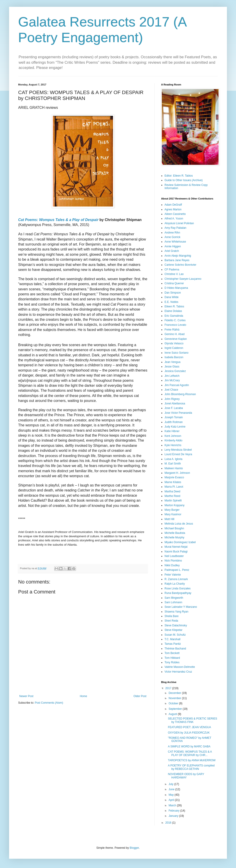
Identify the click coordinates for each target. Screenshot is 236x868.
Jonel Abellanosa (175, 404)
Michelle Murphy (174, 537)
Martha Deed (172, 491)
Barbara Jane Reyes (177, 260)
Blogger (134, 848)
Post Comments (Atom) (49, 703)
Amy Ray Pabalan (175, 228)
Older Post (140, 696)
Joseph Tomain (174, 417)
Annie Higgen (173, 246)
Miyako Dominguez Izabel (180, 542)
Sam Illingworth (174, 598)
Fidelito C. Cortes (175, 320)
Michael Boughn (174, 528)
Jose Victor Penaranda (178, 413)
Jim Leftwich (172, 376)
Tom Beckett (172, 653)
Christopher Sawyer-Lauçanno (183, 279)
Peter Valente (173, 575)
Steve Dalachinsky (176, 625)
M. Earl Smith (173, 464)
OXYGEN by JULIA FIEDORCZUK (189, 733)
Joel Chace (171, 390)
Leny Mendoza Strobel (178, 450)
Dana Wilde (172, 297)
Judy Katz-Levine (175, 427)
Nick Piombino (173, 561)
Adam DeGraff (173, 205)
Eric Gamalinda (174, 316)
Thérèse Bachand (175, 649)
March (173, 805)
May (172, 795)
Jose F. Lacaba (174, 408)
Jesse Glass (172, 367)
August (173, 714)
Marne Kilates (173, 482)
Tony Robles (172, 662)
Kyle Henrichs (173, 445)
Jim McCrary (172, 380)
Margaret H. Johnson (177, 473)
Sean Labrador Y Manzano (181, 607)
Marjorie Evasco (174, 477)
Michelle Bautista (175, 533)
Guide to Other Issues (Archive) (184, 180)
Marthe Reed (172, 496)
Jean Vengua (172, 362)
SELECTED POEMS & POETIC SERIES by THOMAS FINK (193, 720)
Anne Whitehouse (175, 242)
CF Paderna (172, 270)
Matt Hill (169, 519)
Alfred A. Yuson (174, 219)
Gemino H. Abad (175, 334)
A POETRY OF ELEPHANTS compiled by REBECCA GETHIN (191, 767)
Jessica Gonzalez (175, 371)
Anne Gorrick (172, 237)
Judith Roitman (174, 422)
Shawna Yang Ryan (176, 612)
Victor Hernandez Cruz (178, 672)
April (172, 800)
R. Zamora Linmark (176, 579)
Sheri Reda (171, 621)
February (174, 811)
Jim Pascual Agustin (177, 385)
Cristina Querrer (174, 283)
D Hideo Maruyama (176, 288)
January (174, 816)
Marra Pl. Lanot (174, 487)
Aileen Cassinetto (175, 214)
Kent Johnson (173, 436)
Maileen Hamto (174, 468)
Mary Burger (172, 510)
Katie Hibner (172, 431)
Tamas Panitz (173, 644)
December (175, 693)
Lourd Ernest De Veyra (178, 454)
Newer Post (26, 696)
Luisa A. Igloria (173, 459)
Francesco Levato (175, 325)
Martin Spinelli (173, 501)
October (174, 703)
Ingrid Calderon (174, 348)
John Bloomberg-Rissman (180, 394)
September (176, 709)
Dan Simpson (173, 293)
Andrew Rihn (172, 233)
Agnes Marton (173, 209)
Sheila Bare (172, 616)
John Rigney (172, 399)
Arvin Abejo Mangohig (178, 256)
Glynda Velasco (174, 343)
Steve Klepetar (173, 630)
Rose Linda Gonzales (178, 588)
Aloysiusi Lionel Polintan (179, 223)
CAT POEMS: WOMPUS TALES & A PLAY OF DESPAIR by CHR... (190, 753)
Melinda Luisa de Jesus (179, 524)
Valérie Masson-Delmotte (180, 667)
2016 (169, 823)
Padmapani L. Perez (177, 570)
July (171, 784)
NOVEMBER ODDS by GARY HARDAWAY (186, 776)
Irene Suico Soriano (176, 353)
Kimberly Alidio (173, 440)
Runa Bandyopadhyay (178, 593)
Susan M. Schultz (175, 635)
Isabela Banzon (174, 357)
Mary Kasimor (173, 514)
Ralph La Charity (175, 584)
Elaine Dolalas (173, 311)
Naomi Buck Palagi (176, 552)
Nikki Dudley (172, 565)
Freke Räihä (172, 330)
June (172, 789)
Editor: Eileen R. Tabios (179, 176)
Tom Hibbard (172, 658)
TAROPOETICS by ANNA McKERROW (192, 760)
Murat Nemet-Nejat (176, 547)
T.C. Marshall (172, 639)
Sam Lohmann (173, 602)
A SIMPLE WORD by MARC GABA (189, 746)
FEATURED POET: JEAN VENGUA (189, 727)
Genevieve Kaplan (176, 339)
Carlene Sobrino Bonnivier (180, 265)
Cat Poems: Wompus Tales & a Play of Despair (58, 220)
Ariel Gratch (172, 251)
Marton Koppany (175, 505)
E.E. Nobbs (171, 302)
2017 (169, 688)
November (175, 698)
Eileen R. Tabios (174, 306)
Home (84, 696)
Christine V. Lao (174, 274)
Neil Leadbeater (174, 556)
